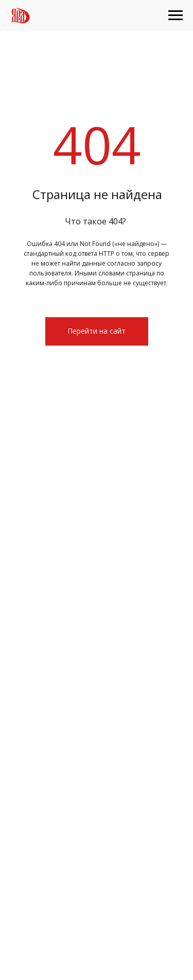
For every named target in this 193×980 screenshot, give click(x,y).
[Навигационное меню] (176, 15)
